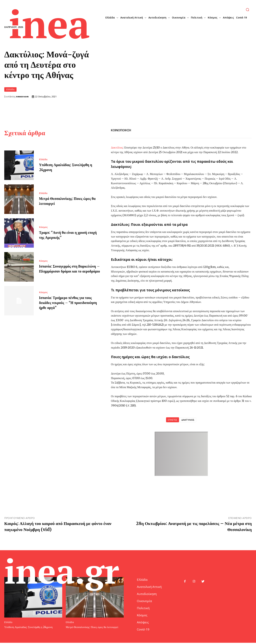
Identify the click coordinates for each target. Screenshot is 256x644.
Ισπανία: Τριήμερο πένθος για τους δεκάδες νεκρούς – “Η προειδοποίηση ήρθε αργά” (68, 302)
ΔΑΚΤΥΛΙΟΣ (188, 419)
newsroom (22, 96)
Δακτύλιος (117, 147)
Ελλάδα (10, 89)
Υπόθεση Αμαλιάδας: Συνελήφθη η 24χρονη (28, 628)
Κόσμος (43, 227)
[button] (247, 10)
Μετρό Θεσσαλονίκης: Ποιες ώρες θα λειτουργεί (92, 628)
